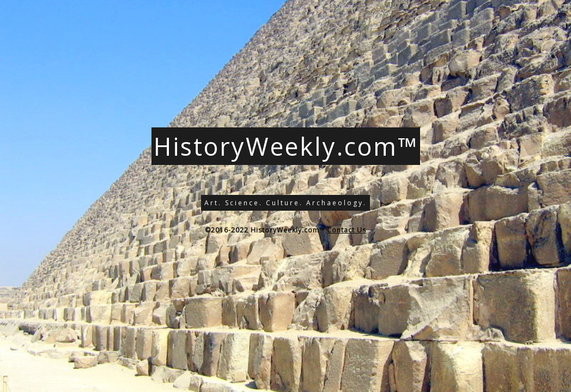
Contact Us (347, 230)
